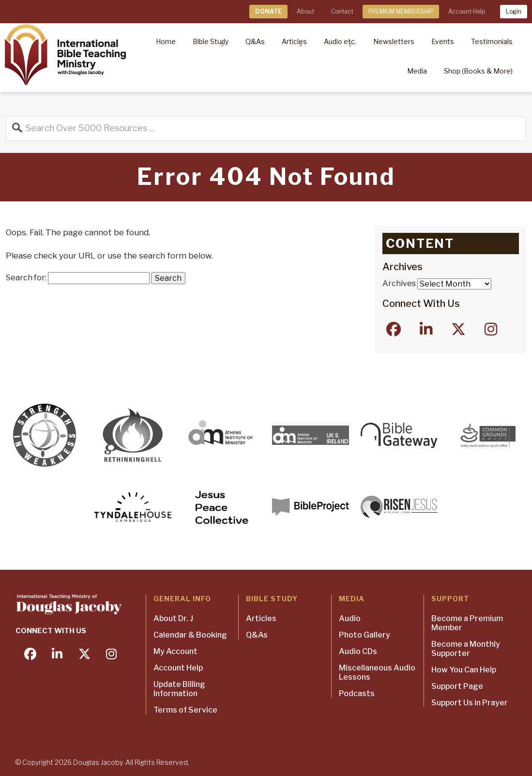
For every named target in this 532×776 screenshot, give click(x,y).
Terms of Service (185, 710)
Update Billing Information (179, 689)
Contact (342, 11)
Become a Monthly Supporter (466, 649)
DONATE (268, 11)
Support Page (457, 686)
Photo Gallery (365, 635)
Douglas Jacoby (98, 762)
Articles (261, 618)
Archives (399, 283)
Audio (350, 618)
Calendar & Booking (190, 635)
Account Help (467, 11)
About (305, 11)
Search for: (26, 278)
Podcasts (357, 693)
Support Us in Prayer (470, 703)
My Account (175, 651)
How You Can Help (464, 670)
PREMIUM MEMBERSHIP (401, 11)
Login (514, 11)
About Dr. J (173, 618)
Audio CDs (358, 651)
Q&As (257, 635)
